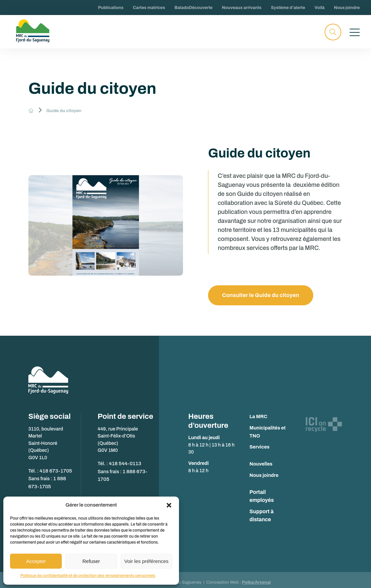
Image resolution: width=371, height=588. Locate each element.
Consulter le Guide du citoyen (262, 296)
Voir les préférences (146, 561)
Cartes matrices (149, 8)
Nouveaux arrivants (242, 8)
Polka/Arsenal (256, 577)
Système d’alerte (288, 8)
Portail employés (269, 493)
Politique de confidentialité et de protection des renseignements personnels (88, 576)
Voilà (320, 8)
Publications (111, 8)
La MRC (258, 417)
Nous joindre (347, 8)
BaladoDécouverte (193, 8)
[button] (169, 505)
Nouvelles (261, 464)
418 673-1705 (54, 470)
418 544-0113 (124, 463)
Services (259, 447)
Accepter (36, 561)
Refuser (91, 561)
